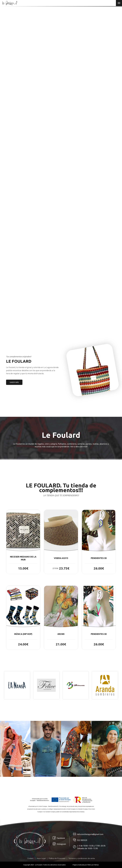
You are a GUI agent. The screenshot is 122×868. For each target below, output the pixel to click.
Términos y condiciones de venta (82, 858)
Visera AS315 (61, 558)
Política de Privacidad (57, 858)
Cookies (30, 858)
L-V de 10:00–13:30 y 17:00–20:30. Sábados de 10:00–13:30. (89, 847)
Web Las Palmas (93, 865)
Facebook (59, 838)
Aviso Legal (41, 858)
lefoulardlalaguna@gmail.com (88, 834)
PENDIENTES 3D (99, 558)
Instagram (59, 844)
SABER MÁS (14, 382)
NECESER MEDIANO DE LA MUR (23, 558)
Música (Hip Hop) (23, 634)
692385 (61, 634)
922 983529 (80, 840)
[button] (23, 542)
